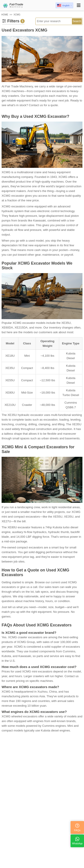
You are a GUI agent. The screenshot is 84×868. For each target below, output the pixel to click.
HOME (5, 15)
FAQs (77, 828)
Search (77, 21)
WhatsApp (77, 841)
